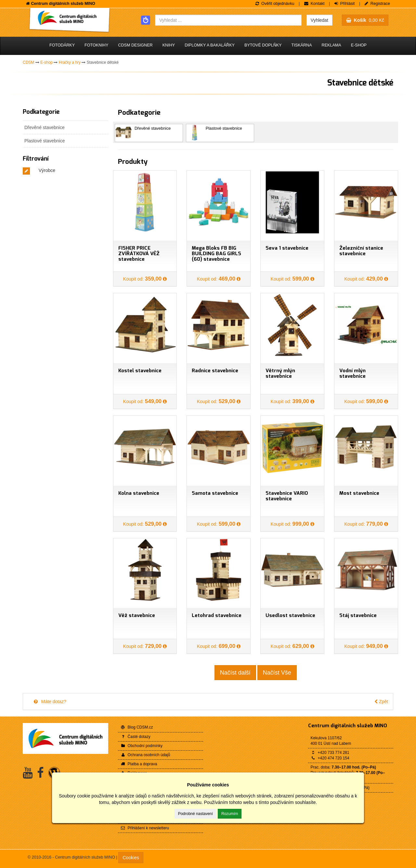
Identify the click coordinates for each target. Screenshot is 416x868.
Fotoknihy (96, 45)
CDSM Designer (135, 45)
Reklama (331, 45)
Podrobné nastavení (195, 814)
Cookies (131, 858)
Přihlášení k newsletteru (145, 828)
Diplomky (210, 45)
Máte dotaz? (50, 702)
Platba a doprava (139, 764)
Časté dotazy (136, 737)
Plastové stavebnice (45, 141)
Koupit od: (143, 279)
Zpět (381, 702)
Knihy (169, 45)
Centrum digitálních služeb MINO (348, 726)
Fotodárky (62, 45)
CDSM (28, 62)
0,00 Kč (365, 20)
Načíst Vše (277, 673)
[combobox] (228, 20)
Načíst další (235, 673)
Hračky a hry (70, 62)
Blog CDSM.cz (137, 727)
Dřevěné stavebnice (45, 127)
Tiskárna (302, 45)
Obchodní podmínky (142, 746)
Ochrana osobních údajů (145, 755)
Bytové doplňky (263, 45)
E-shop (359, 45)
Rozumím (230, 814)
